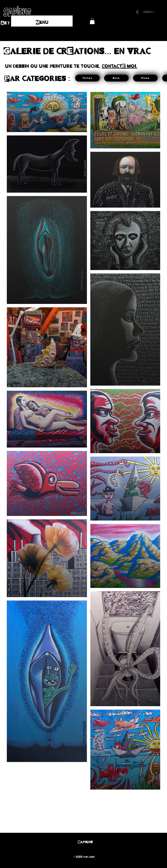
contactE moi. (120, 66)
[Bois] (116, 78)
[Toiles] (87, 78)
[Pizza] (145, 78)
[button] (92, 21)
